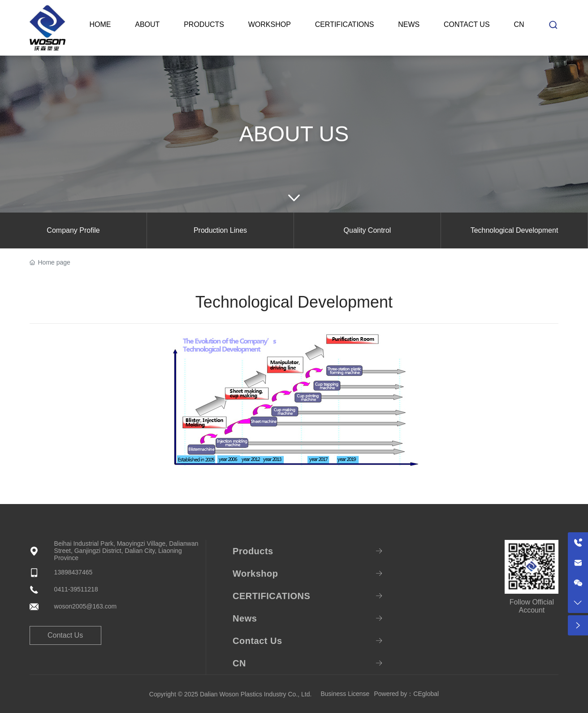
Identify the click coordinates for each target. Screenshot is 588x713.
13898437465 (73, 572)
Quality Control (367, 230)
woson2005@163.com (86, 606)
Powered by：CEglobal (406, 694)
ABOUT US (294, 134)
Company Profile (73, 230)
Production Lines (220, 230)
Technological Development (514, 230)
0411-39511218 (76, 589)
